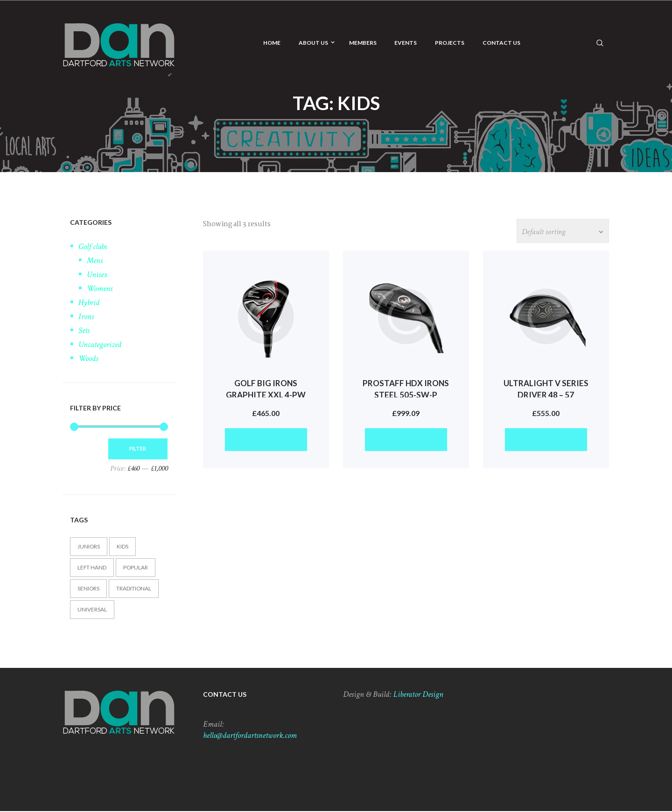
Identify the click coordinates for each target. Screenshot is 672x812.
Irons (86, 316)
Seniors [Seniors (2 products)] (89, 589)
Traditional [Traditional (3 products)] (134, 589)
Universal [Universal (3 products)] (92, 610)
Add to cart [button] (266, 442)
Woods (88, 358)
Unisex (97, 274)
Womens (100, 288)
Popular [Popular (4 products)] (136, 568)
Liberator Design (418, 695)
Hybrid (89, 302)
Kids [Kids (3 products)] (123, 547)
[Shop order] (561, 231)
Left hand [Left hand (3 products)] (92, 568)
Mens (95, 260)
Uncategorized (100, 344)
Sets (84, 330)
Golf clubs (93, 246)
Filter (136, 449)
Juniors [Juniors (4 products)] (89, 547)
